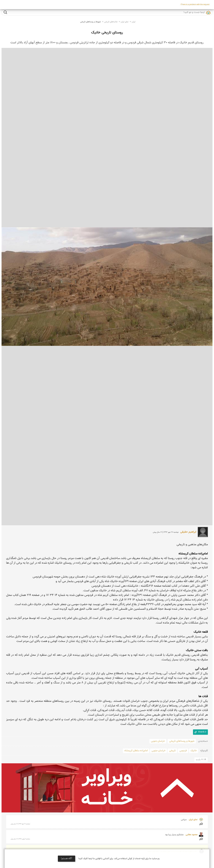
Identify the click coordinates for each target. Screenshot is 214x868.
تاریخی (172, 751)
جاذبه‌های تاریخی (111, 22)
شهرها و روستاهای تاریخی (91, 22)
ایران (134, 22)
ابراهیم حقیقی (188, 532)
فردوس (183, 751)
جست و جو (5, 12)
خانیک (194, 751)
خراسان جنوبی (158, 741)
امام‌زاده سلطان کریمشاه (136, 751)
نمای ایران (125, 22)
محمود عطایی (191, 835)
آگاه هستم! (67, 859)
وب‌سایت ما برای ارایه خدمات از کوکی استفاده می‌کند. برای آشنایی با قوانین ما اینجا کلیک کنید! (119, 859)
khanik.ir (202, 732)
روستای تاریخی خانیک (107, 33)
